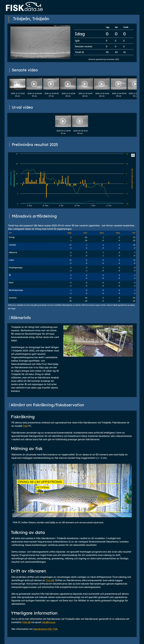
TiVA (25, 426)
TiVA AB (26, 622)
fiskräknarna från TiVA (45, 629)
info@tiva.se (49, 622)
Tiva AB (50, 580)
